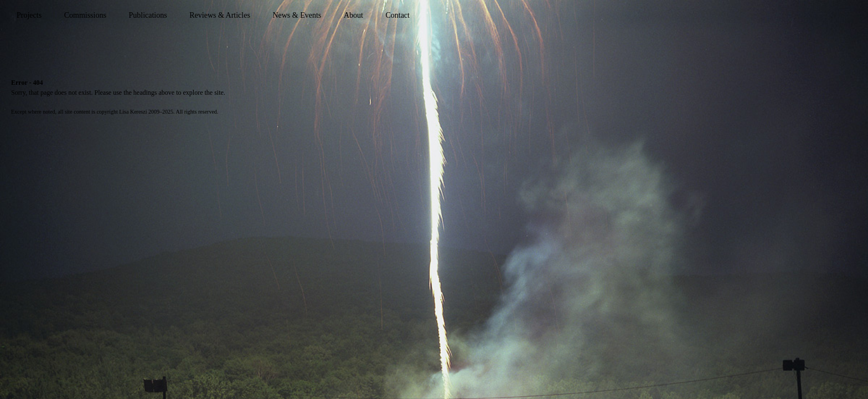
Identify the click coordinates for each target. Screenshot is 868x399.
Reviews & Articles (220, 15)
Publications (148, 15)
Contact (397, 15)
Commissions (85, 15)
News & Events (297, 15)
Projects (29, 15)
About (353, 15)
